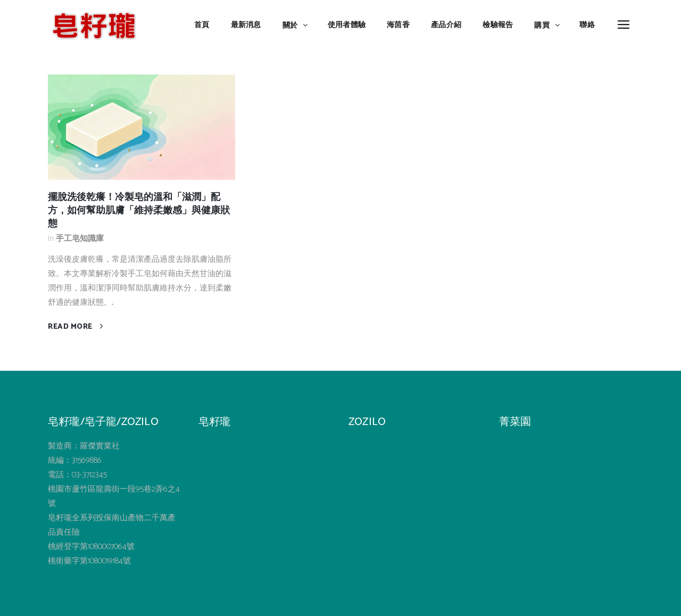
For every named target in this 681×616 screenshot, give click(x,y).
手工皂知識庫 (80, 239)
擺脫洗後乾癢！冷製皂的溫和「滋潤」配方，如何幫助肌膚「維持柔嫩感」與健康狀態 (139, 211)
